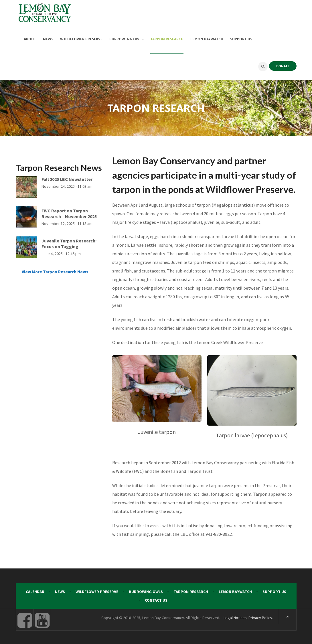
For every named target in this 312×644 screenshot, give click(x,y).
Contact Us (156, 599)
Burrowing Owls (146, 591)
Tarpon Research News (59, 166)
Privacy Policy (260, 617)
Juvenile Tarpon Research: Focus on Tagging (69, 242)
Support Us (274, 591)
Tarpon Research (191, 591)
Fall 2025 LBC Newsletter (67, 178)
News (60, 591)
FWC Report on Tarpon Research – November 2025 (69, 212)
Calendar (35, 591)
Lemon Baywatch (235, 591)
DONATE (283, 65)
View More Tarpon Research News (55, 271)
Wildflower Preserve (97, 591)
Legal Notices (235, 617)
